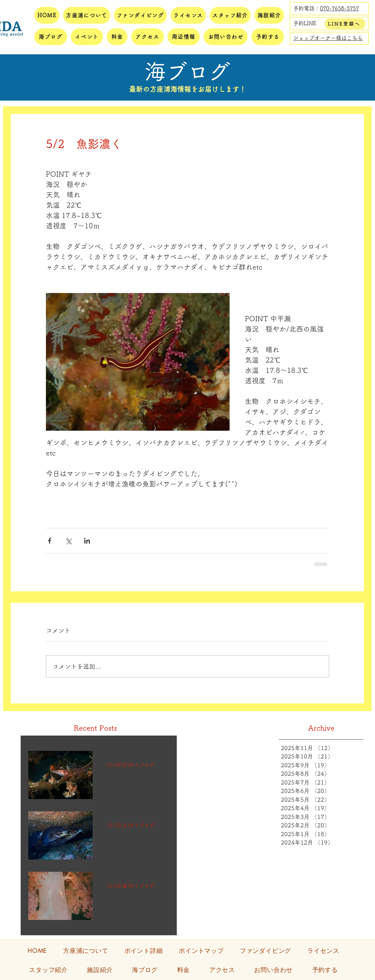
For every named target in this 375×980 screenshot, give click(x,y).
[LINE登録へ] (345, 24)
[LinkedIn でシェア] (87, 541)
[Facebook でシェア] (50, 541)
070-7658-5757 (339, 8)
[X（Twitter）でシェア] (68, 541)
